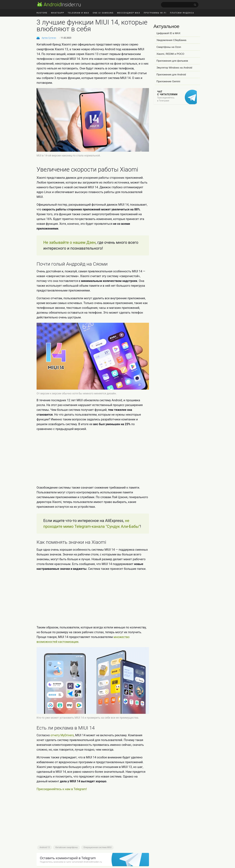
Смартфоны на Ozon (169, 47)
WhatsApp (58, 13)
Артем (49, 38)
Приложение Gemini (168, 81)
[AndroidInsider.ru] (59, 4)
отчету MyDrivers (62, 735)
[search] (180, 5)
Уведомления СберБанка (171, 40)
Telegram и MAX (78, 13)
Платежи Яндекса (182, 13)
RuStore (42, 13)
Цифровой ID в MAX (168, 33)
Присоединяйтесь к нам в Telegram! (62, 789)
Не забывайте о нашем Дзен (69, 242)
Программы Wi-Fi (155, 13)
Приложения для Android (171, 75)
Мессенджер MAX (129, 13)
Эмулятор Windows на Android (174, 68)
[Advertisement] (93, 458)
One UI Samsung (103, 13)
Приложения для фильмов (172, 61)
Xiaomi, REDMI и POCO (170, 54)
